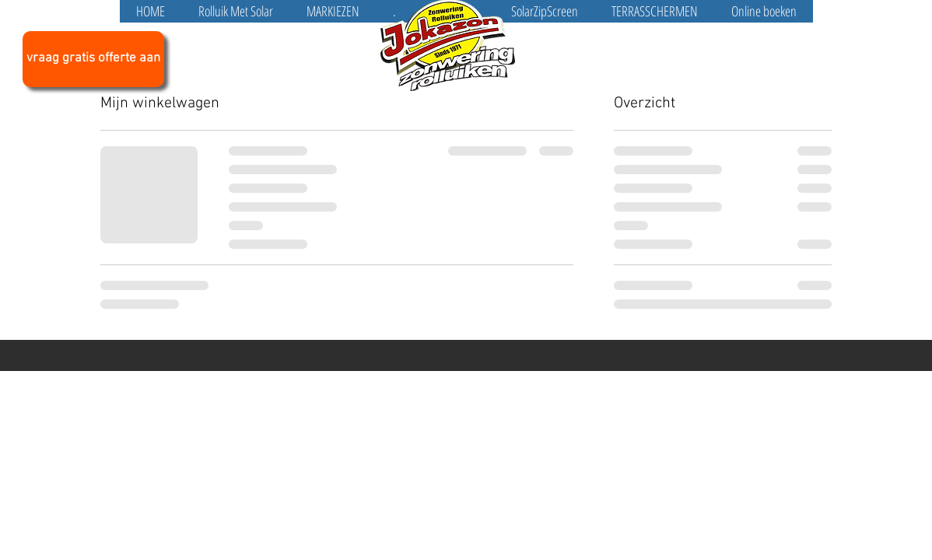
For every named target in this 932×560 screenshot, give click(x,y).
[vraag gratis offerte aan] (93, 59)
